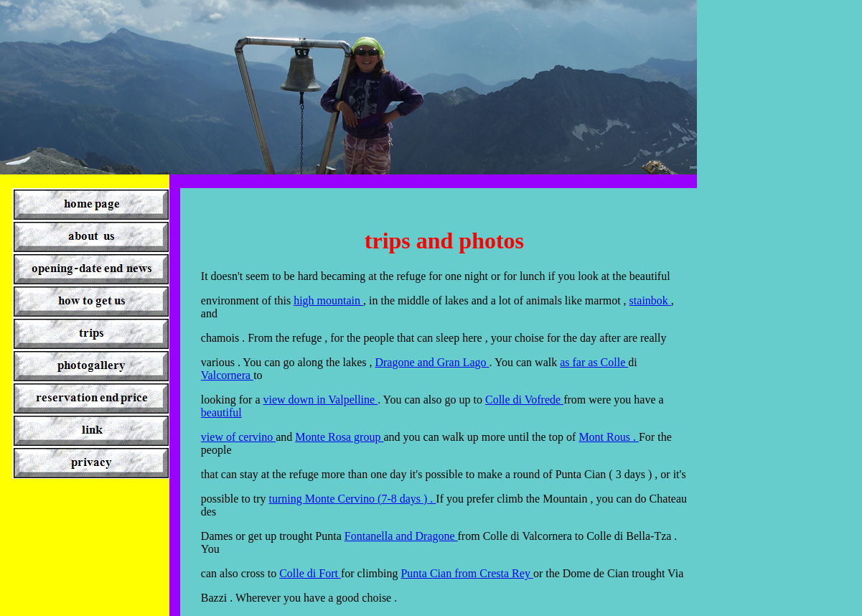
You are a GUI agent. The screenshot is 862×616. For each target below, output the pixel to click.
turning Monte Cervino (324, 499)
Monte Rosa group (339, 437)
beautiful (221, 412)
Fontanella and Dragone (401, 536)
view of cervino (238, 437)
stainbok (650, 300)
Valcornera (227, 375)
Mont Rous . (609, 437)
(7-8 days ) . (407, 499)
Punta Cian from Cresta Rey (467, 573)
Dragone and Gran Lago (432, 362)
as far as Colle (594, 362)
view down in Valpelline (320, 400)
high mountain (328, 300)
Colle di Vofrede (524, 400)
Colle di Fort (310, 573)
